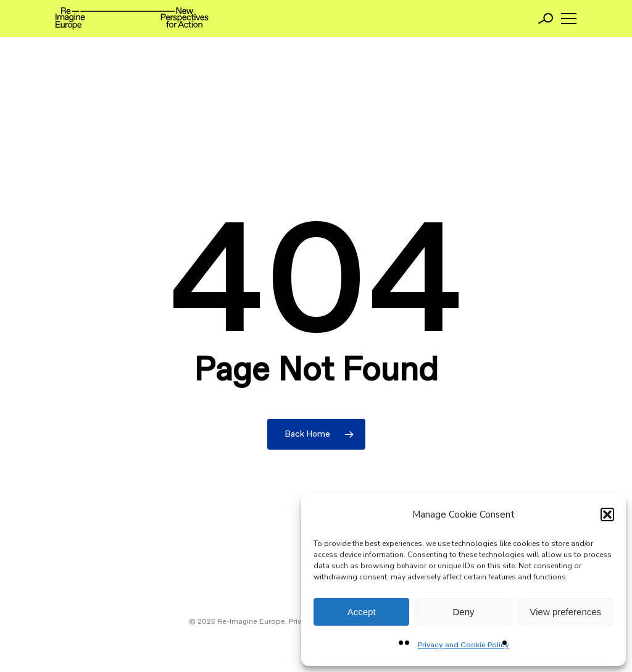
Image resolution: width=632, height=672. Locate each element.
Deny (463, 612)
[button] (607, 514)
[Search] (546, 19)
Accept (362, 612)
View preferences (566, 612)
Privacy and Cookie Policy (464, 645)
